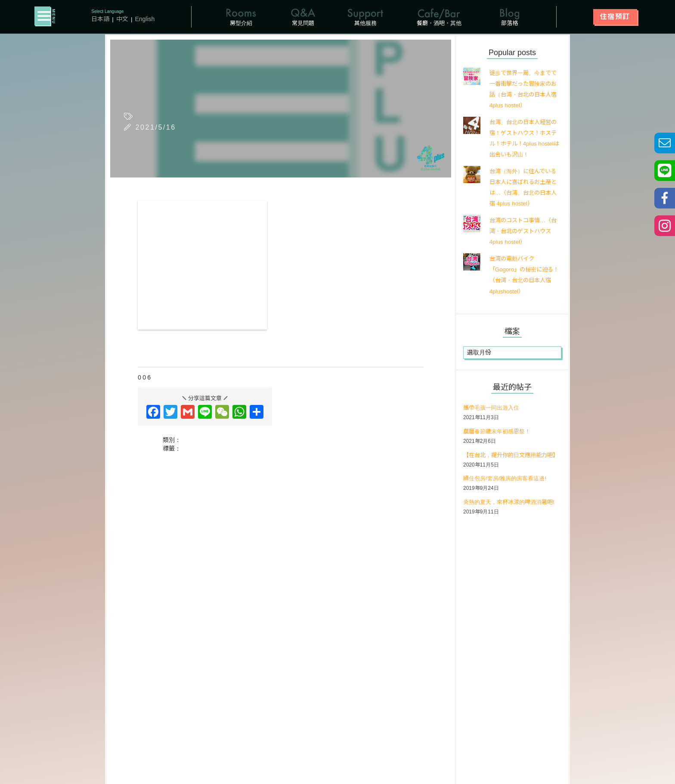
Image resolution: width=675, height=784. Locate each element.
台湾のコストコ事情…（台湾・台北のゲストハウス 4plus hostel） (523, 232)
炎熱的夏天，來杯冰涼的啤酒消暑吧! (512, 514)
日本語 (101, 19)
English (145, 19)
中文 (122, 19)
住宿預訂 (615, 17)
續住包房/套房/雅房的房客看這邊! (508, 491)
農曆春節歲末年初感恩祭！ (499, 432)
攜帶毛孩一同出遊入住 (493, 409)
